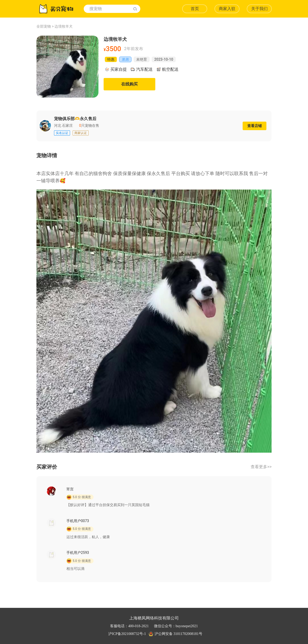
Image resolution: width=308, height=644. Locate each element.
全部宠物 (44, 26)
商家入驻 (227, 9)
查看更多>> (261, 467)
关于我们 (259, 9)
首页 (195, 9)
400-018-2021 (138, 626)
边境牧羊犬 (64, 26)
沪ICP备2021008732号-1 (127, 634)
